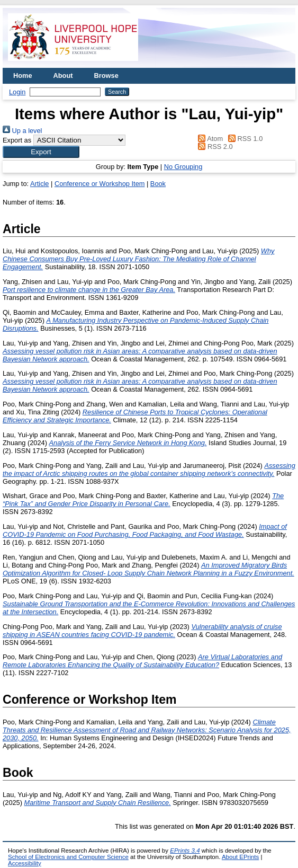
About (63, 76)
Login (17, 92)
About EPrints (240, 857)
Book (158, 184)
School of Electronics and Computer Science (68, 857)
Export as (17, 140)
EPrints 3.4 (185, 851)
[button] (41, 152)
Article (40, 184)
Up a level (22, 131)
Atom (209, 139)
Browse (106, 76)
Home (23, 76)
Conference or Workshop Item (100, 184)
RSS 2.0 (214, 147)
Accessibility (25, 863)
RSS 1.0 (244, 139)
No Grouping (183, 167)
